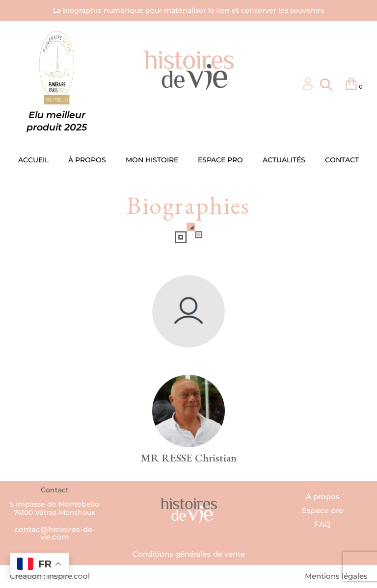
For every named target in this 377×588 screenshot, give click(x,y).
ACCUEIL (33, 160)
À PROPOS (87, 160)
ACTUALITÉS (284, 160)
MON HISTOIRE (152, 160)
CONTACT (342, 160)
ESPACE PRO (220, 160)
